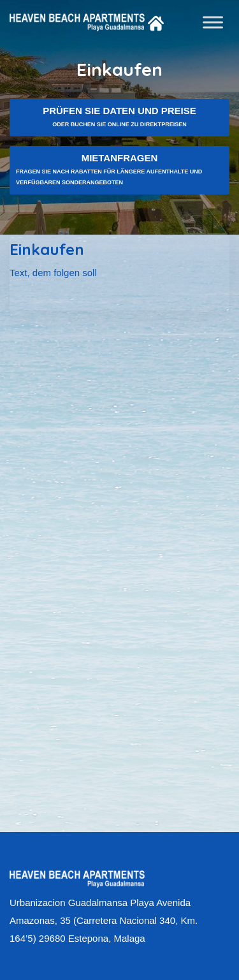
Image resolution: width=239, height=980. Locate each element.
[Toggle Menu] (213, 22)
